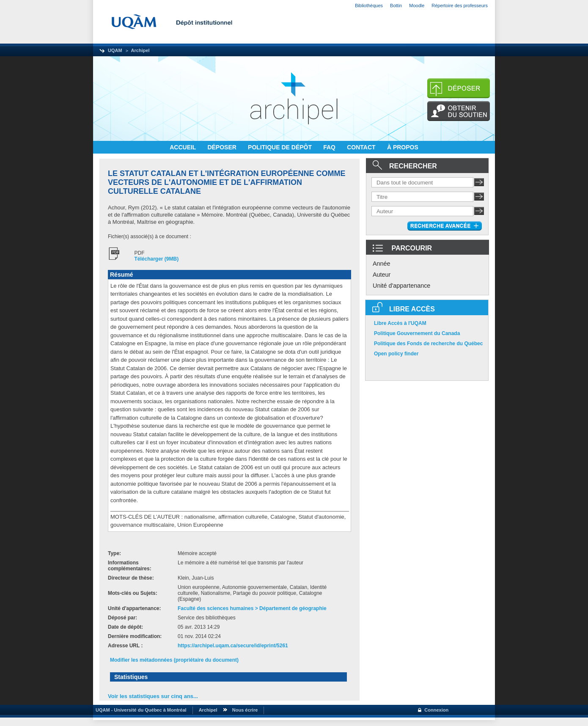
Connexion (436, 710)
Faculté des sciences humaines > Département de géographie (252, 608)
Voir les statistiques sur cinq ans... (153, 696)
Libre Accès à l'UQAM (400, 323)
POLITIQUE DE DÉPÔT (281, 147)
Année (382, 264)
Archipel (140, 50)
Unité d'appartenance (401, 286)
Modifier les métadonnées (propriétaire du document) (174, 660)
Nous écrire (245, 710)
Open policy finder (396, 354)
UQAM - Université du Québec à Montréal (140, 710)
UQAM (115, 50)
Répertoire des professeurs (460, 5)
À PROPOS (403, 147)
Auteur (382, 275)
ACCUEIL (184, 147)
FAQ (330, 147)
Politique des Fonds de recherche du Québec (428, 344)
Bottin (396, 5)
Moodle (417, 5)
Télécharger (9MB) (157, 259)
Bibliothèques (369, 5)
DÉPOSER (223, 147)
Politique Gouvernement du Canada (417, 333)
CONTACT (362, 147)
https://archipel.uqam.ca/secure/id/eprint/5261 (233, 646)
